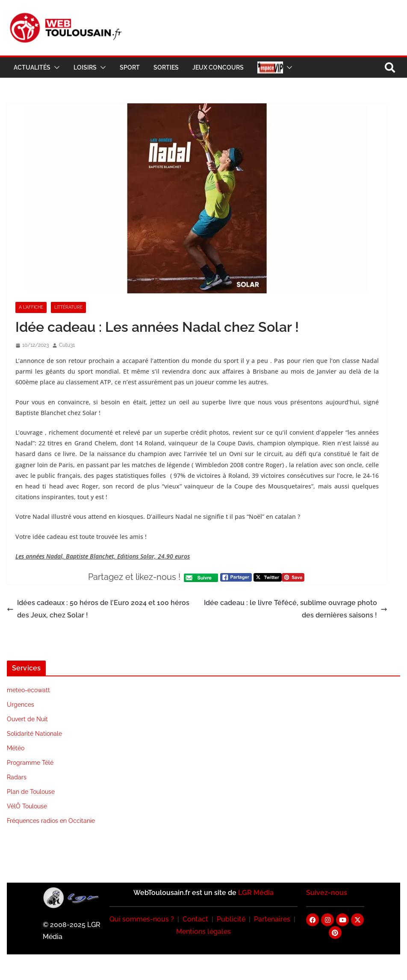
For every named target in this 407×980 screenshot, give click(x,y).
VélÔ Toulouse (27, 806)
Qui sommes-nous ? (142, 919)
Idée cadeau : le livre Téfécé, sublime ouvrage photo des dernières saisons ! (296, 609)
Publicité (231, 919)
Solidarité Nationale (34, 734)
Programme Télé (30, 763)
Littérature (68, 307)
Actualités (32, 67)
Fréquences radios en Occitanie (51, 821)
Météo (16, 748)
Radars (17, 777)
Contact (195, 919)
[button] (55, 67)
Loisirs (85, 67)
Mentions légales (203, 932)
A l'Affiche (31, 307)
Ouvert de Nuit (27, 719)
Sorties (166, 67)
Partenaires (272, 919)
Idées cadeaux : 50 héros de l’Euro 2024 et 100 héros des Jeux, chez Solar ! (98, 609)
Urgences (21, 705)
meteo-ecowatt (28, 690)
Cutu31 (67, 345)
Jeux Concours (218, 67)
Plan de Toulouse (31, 792)
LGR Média (256, 893)
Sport (130, 67)
